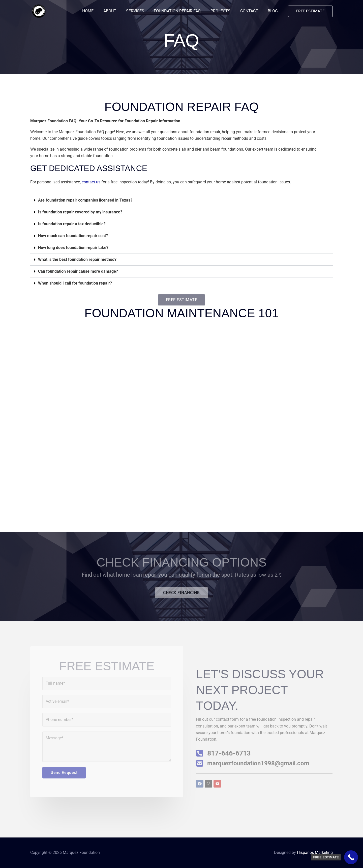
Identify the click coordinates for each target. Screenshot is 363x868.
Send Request (64, 773)
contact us (91, 182)
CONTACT (252, 11)
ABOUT (119, 11)
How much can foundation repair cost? (73, 236)
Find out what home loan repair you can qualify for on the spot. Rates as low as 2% (182, 575)
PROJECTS (225, 11)
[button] (310, 11)
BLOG (274, 11)
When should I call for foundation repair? (75, 283)
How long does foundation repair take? (73, 248)
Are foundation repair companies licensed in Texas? (85, 200)
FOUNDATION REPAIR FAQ (183, 11)
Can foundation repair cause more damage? (78, 271)
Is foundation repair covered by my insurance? (80, 212)
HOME (99, 11)
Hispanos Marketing (315, 852)
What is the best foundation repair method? (77, 259)
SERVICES (143, 11)
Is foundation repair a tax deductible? (72, 224)
